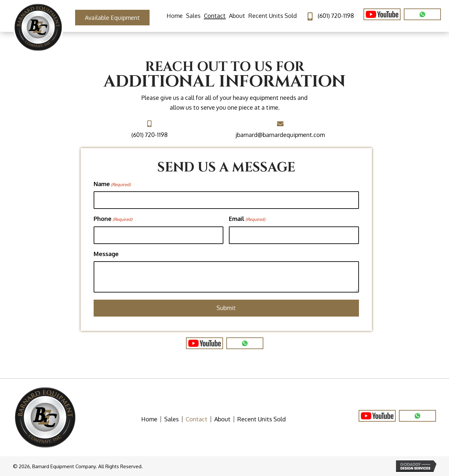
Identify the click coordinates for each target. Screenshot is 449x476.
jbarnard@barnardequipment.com (280, 135)
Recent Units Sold (262, 419)
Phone (113, 219)
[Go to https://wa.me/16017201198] (417, 416)
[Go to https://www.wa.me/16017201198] (245, 343)
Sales (172, 419)
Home (149, 419)
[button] (112, 18)
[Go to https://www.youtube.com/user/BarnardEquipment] (382, 14)
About (222, 419)
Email (247, 219)
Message (106, 254)
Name (112, 184)
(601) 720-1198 (336, 16)
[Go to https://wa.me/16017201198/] (422, 14)
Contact (197, 419)
